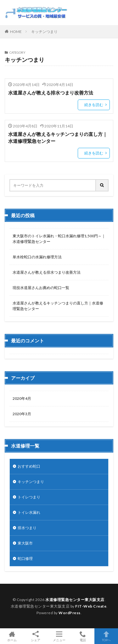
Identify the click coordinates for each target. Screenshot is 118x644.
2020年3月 (22, 414)
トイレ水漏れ (29, 512)
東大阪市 (25, 543)
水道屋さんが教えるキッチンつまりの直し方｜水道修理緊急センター (58, 138)
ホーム (12, 636)
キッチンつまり (44, 32)
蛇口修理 (25, 558)
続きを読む (94, 105)
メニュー (59, 636)
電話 (83, 636)
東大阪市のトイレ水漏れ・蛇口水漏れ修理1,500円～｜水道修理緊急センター (59, 239)
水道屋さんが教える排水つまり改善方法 (51, 93)
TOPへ (106, 636)
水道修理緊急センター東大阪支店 (75, 600)
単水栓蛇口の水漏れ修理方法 (37, 257)
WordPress (70, 613)
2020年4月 (22, 398)
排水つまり (27, 528)
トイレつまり (29, 497)
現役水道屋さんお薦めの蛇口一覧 (41, 288)
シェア (35, 636)
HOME (16, 32)
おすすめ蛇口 (29, 466)
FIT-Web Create (91, 606)
